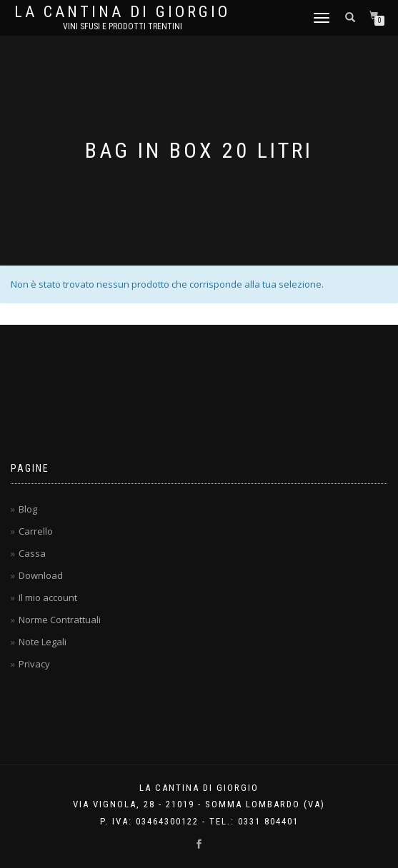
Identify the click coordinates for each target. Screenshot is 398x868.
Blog (28, 509)
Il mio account (48, 597)
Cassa (32, 553)
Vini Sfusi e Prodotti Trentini (123, 26)
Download (41, 575)
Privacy (34, 664)
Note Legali (43, 642)
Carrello (36, 531)
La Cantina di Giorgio (122, 12)
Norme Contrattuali (60, 620)
